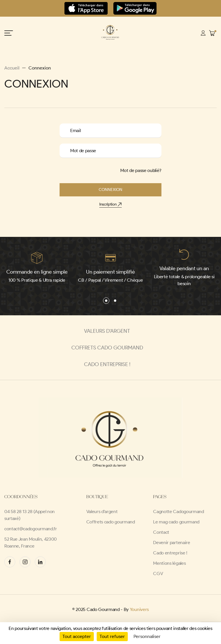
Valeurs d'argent (102, 511)
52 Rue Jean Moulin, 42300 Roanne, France (31, 543)
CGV (158, 574)
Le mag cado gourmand (176, 522)
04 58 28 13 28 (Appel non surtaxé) (29, 515)
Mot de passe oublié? (141, 170)
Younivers (139, 609)
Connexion (110, 190)
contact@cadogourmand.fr (31, 529)
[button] (106, 301)
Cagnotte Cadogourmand (178, 511)
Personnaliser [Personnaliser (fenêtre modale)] (147, 636)
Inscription (110, 204)
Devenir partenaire (172, 543)
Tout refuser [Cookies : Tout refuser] (112, 636)
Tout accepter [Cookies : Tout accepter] (77, 636)
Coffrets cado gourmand (111, 522)
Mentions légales (169, 563)
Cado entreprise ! (170, 553)
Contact (161, 532)
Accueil (12, 68)
